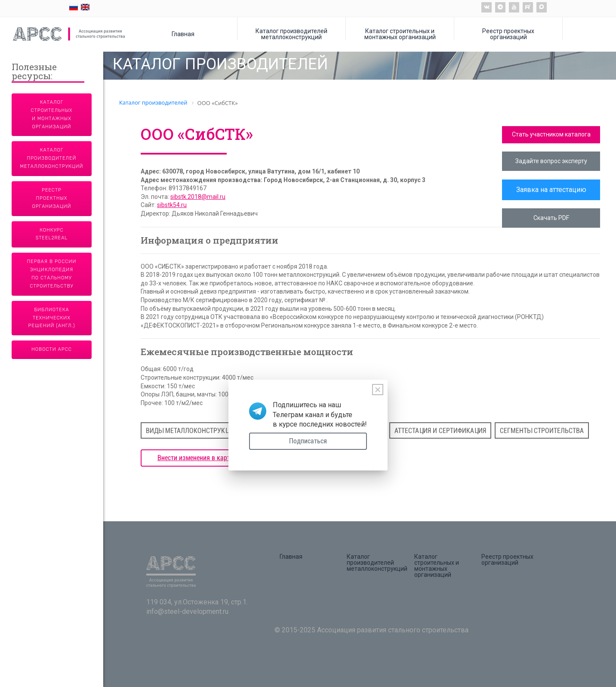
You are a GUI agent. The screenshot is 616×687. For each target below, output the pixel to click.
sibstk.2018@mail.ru (198, 197)
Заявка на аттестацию (551, 190)
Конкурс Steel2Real (52, 234)
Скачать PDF (551, 218)
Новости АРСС (52, 349)
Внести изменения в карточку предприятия (220, 458)
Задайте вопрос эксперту (551, 161)
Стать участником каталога (551, 134)
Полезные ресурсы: (34, 72)
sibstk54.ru (172, 205)
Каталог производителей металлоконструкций (291, 34)
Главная (183, 34)
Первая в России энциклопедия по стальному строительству (52, 274)
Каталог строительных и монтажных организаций (400, 34)
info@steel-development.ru (187, 611)
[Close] (378, 390)
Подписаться (308, 441)
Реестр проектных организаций (508, 34)
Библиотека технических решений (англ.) (52, 318)
